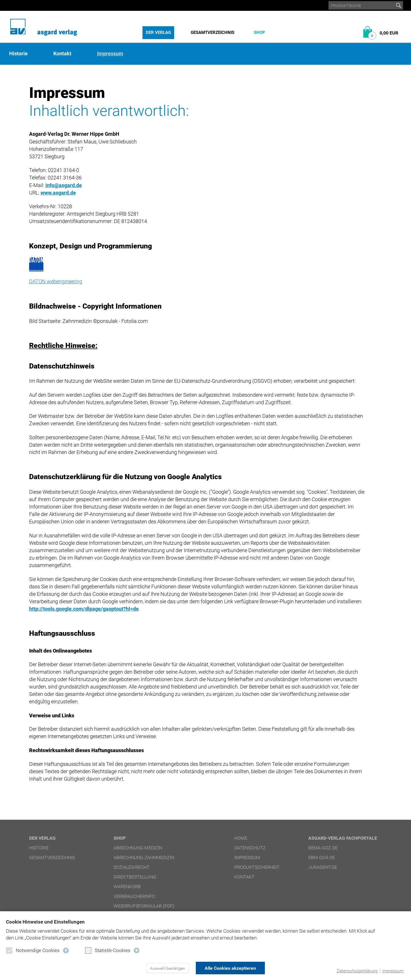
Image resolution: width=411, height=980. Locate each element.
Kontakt (62, 54)
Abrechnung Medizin (138, 848)
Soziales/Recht (132, 867)
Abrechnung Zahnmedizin (144, 857)
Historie (18, 54)
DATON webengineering (56, 281)
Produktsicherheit (257, 867)
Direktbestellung (135, 877)
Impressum (393, 971)
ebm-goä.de (322, 857)
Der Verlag (158, 33)
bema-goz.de (323, 848)
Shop (259, 33)
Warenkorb (127, 887)
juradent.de (323, 867)
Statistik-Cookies (108, 950)
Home (241, 838)
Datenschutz (250, 848)
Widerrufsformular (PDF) (144, 906)
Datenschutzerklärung (357, 971)
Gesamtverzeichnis (212, 33)
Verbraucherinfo (134, 896)
